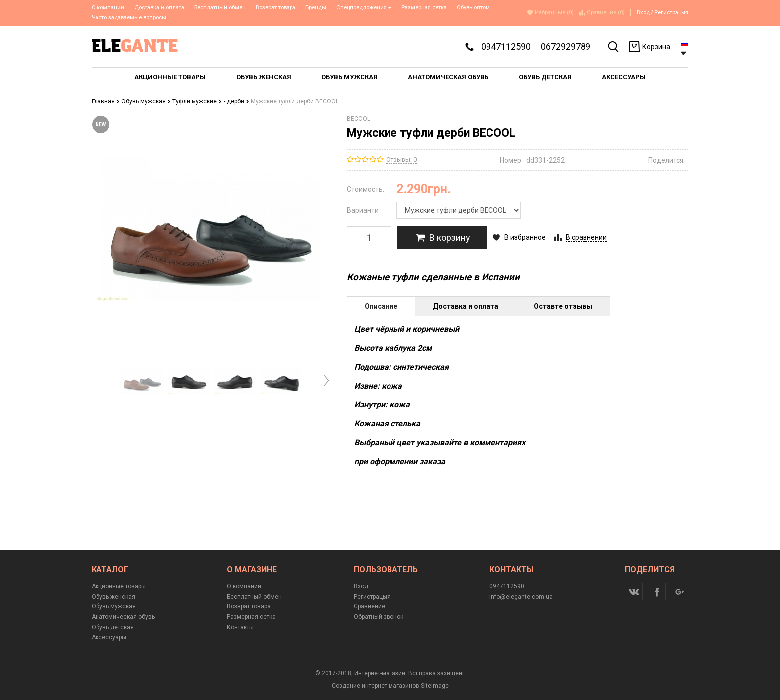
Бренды (316, 8)
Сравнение (369, 606)
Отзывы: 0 (401, 159)
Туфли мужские (197, 101)
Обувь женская (113, 597)
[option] (143, 381)
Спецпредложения (364, 8)
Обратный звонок (379, 617)
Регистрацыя (671, 13)
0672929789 (566, 47)
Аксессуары (109, 637)
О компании (108, 8)
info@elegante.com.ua (521, 597)
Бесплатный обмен (220, 8)
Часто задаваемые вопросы (129, 18)
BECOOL (358, 119)
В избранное (525, 237)
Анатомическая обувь (123, 617)
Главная (106, 101)
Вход (643, 13)
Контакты (240, 627)
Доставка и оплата (159, 8)
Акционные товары (119, 586)
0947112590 (506, 47)
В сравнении (586, 237)
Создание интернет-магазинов (376, 686)
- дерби (237, 101)
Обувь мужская (146, 101)
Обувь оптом (473, 8)
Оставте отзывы (563, 306)
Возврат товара (276, 8)
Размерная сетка (424, 8)
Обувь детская (113, 627)
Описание (381, 306)
